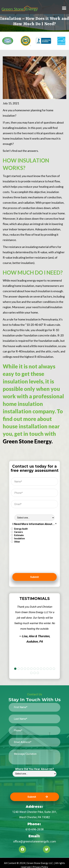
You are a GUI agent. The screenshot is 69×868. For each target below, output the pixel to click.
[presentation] (24, 560)
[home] (23, 8)
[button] (64, 8)
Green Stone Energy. (28, 441)
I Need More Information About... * (34, 524)
